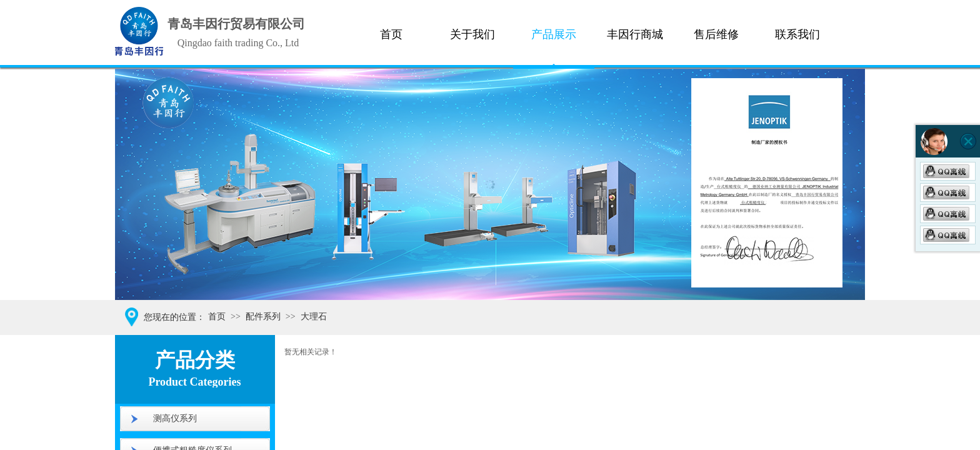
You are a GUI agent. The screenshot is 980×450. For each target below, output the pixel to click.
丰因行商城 (635, 34)
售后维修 (716, 34)
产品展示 (554, 34)
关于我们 (472, 34)
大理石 (314, 317)
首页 (391, 34)
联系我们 (797, 34)
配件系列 (263, 317)
